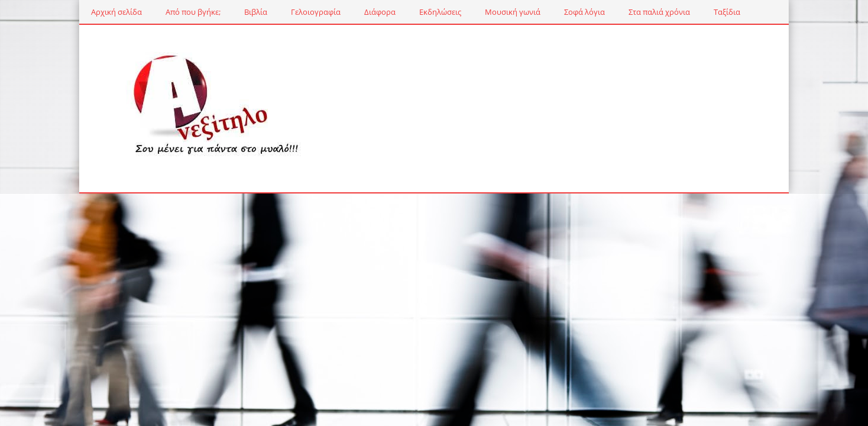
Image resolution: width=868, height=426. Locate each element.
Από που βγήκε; (193, 12)
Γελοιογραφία (316, 12)
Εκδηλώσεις (440, 12)
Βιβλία (256, 12)
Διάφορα (380, 12)
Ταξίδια (727, 12)
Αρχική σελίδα (116, 12)
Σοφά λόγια (584, 12)
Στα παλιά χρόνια (659, 12)
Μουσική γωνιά (513, 12)
